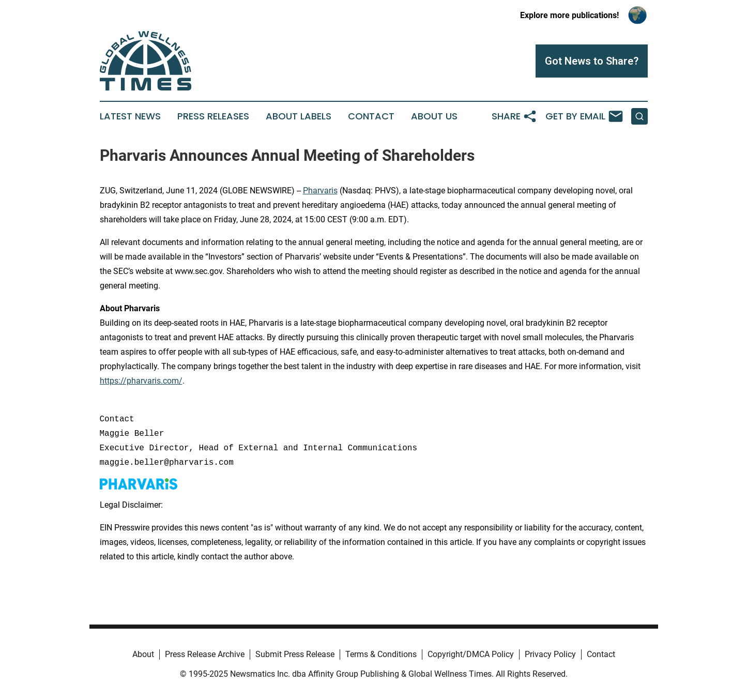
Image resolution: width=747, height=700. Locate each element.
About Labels (299, 116)
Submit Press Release (295, 654)
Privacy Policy (550, 654)
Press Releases (213, 116)
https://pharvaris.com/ (141, 381)
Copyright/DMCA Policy (471, 654)
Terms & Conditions (381, 654)
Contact (371, 116)
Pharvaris (320, 191)
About (143, 654)
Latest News (130, 116)
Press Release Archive (205, 654)
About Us (434, 116)
